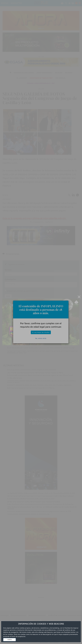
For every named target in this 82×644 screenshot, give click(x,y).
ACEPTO (10, 640)
